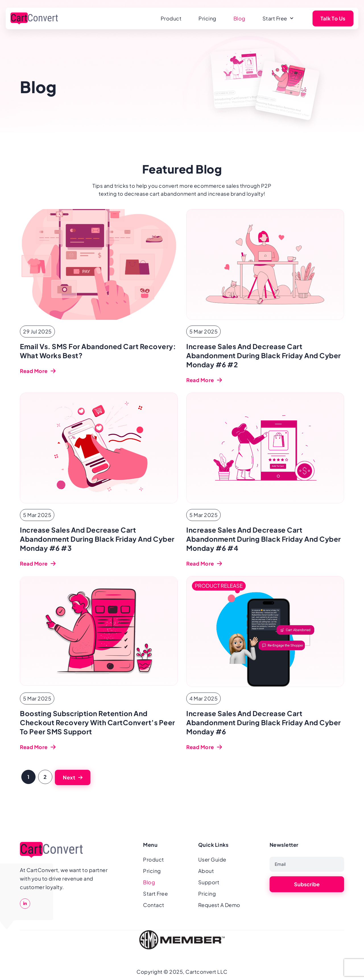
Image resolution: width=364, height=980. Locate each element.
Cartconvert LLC (206, 972)
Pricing (207, 18)
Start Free (278, 18)
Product (171, 18)
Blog (239, 18)
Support (209, 882)
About (206, 871)
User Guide (212, 860)
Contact (154, 905)
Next (69, 777)
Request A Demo (219, 905)
